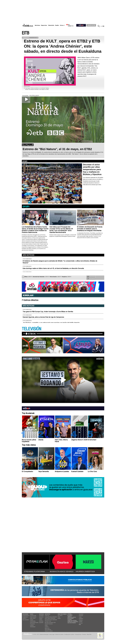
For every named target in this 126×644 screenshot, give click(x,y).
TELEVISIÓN (32, 329)
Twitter (80, 617)
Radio (57, 25)
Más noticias (28, 255)
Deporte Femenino (49, 624)
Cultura (41, 620)
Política (41, 618)
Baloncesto (47, 628)
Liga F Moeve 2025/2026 (50, 618)
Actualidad (41, 615)
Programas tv (25, 617)
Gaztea (32, 620)
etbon (32, 334)
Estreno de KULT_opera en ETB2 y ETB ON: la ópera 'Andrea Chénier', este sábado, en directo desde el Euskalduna (63, 46)
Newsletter (81, 614)
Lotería (70, 619)
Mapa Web (89, 634)
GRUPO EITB (91, 25)
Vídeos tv (24, 618)
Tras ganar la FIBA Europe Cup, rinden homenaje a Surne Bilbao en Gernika (48, 312)
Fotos (59, 617)
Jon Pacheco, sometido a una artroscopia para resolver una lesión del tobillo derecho (51, 323)
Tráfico (70, 616)
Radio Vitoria (33, 618)
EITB (25, 33)
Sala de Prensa (72, 623)
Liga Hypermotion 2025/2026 (51, 620)
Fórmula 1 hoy (48, 621)
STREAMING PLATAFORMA (34, 571)
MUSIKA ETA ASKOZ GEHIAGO (62, 571)
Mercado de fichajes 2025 (50, 623)
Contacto (84, 634)
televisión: (25, 614)
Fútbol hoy (47, 615)
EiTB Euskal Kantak (34, 623)
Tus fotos (91, 277)
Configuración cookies (69, 634)
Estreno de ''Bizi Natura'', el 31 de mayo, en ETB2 (57, 149)
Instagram (81, 619)
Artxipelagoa (33, 627)
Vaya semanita (26, 620)
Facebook (81, 616)
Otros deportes (48, 629)
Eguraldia (41, 623)
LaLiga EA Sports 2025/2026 (51, 617)
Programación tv (26, 615)
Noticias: (42, 614)
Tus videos (91, 279)
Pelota (46, 625)
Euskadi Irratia (33, 615)
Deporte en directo (49, 631)
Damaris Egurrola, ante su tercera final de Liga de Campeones (43, 317)
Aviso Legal (52, 634)
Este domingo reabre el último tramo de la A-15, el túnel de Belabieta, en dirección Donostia (53, 268)
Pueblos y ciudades (73, 622)
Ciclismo (47, 627)
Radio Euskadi (33, 617)
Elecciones (71, 618)
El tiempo (70, 615)
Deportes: (48, 614)
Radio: (32, 614)
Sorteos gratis (72, 617)
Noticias (37, 25)
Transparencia (78, 634)
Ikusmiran (41, 621)
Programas (32, 624)
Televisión (51, 25)
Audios (59, 618)
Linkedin (81, 622)
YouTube (81, 623)
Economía (41, 617)
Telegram (81, 620)
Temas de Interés (72, 621)
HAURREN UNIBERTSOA (85, 571)
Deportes (44, 25)
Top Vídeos (60, 615)
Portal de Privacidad (44, 634)
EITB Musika (33, 621)
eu (101, 26)
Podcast (32, 625)
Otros (62, 25)
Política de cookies (59, 634)
